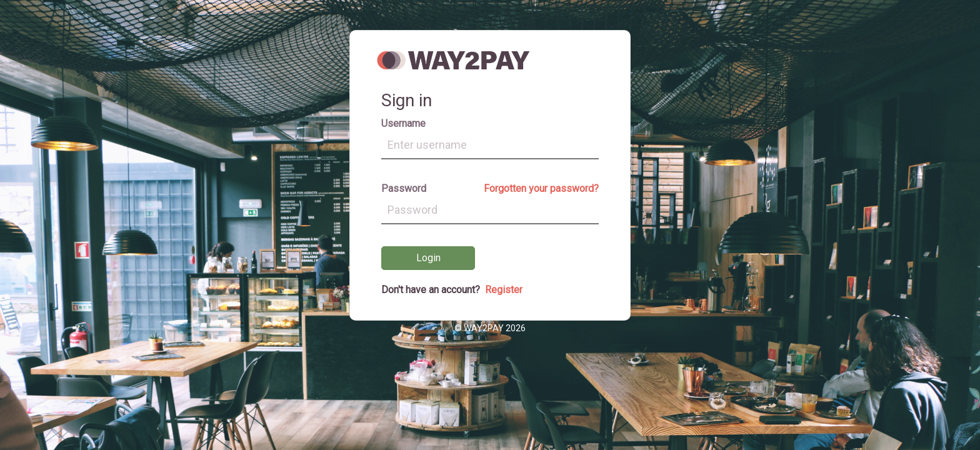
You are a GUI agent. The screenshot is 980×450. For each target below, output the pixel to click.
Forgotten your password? (541, 188)
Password (404, 188)
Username (403, 123)
